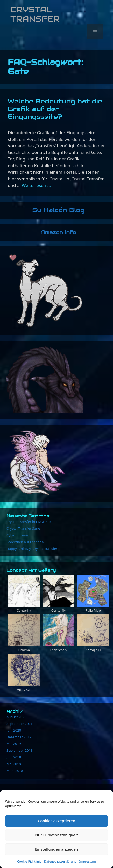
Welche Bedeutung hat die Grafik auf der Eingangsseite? (55, 109)
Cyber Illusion (17, 535)
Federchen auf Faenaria (25, 542)
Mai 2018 (14, 764)
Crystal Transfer (35, 14)
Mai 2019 (14, 744)
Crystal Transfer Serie (23, 528)
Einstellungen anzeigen (57, 849)
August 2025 (16, 717)
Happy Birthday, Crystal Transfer (32, 549)
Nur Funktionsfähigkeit (56, 835)
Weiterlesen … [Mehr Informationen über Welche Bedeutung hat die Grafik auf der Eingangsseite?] (36, 185)
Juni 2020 (14, 730)
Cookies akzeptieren (57, 821)
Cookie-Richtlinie (29, 861)
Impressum (87, 861)
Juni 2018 (14, 757)
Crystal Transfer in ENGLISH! (29, 522)
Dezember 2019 (19, 737)
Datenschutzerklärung (60, 861)
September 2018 (19, 750)
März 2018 (15, 771)
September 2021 (19, 724)
